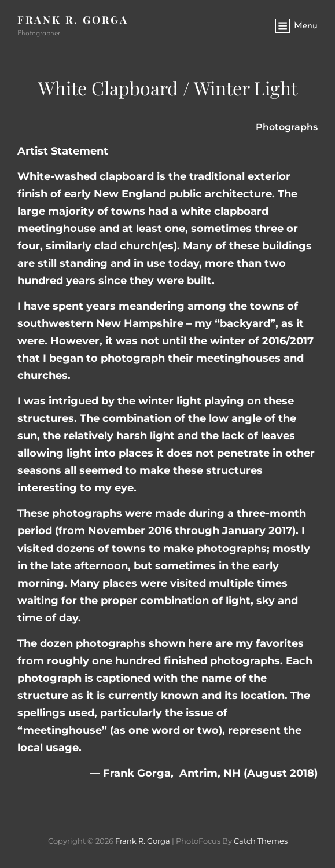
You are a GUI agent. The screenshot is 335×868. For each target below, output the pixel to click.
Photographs (287, 127)
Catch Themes (261, 841)
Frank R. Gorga (73, 20)
